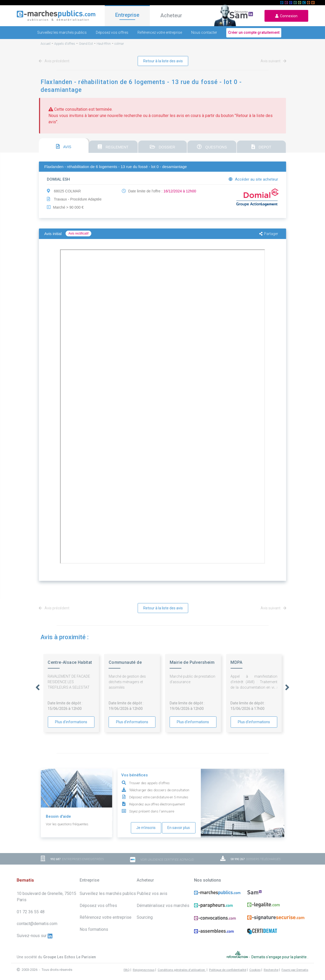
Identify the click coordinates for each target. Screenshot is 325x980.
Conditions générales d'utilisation (182, 970)
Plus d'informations (71, 722)
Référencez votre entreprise (160, 32)
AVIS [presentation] (64, 146)
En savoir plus (179, 828)
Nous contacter (204, 32)
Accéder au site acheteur (253, 179)
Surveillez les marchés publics (62, 32)
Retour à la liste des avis (163, 61)
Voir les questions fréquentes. (67, 824)
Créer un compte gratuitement (254, 32)
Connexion (286, 16)
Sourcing (145, 917)
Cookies (255, 970)
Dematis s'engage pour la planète (279, 957)
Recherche (271, 970)
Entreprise (127, 15)
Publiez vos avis (152, 893)
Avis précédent (55, 61)
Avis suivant (272, 61)
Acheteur (171, 15)
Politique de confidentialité (228, 970)
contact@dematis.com (37, 924)
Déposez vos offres (112, 32)
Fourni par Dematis (295, 970)
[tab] (64, 146)
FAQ (127, 970)
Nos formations (94, 929)
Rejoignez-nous (144, 970)
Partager (269, 234)
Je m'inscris (146, 828)
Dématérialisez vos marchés (163, 906)
